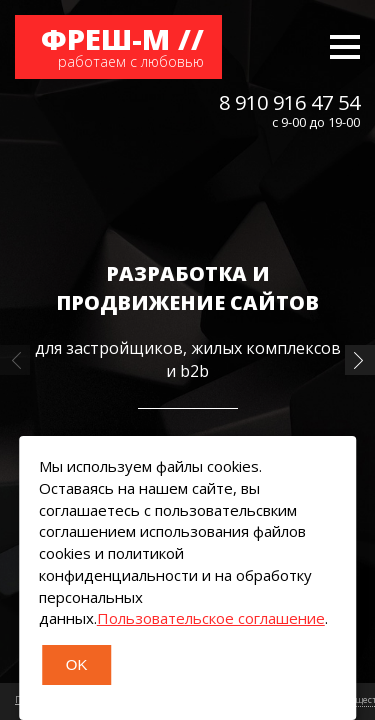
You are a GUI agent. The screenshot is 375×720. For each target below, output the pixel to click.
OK (77, 664)
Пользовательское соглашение (211, 618)
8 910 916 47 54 (289, 103)
